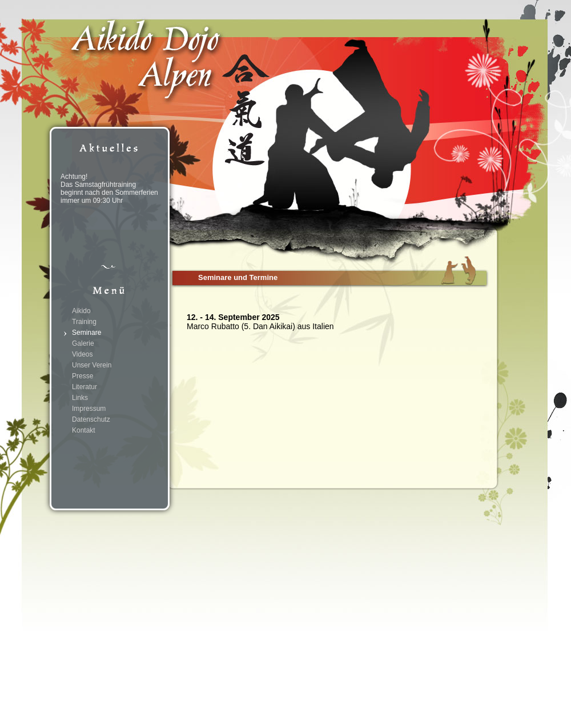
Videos (82, 354)
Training (84, 322)
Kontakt (84, 430)
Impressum (89, 409)
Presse (83, 376)
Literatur (85, 387)
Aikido (81, 311)
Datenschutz (91, 419)
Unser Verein (92, 365)
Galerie (83, 343)
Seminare (87, 333)
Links (80, 398)
